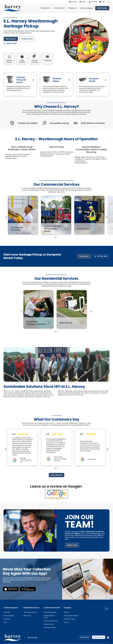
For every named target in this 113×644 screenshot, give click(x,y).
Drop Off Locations (70, 619)
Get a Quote (84, 256)
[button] (46, 8)
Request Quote (27, 39)
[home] (13, 8)
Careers (66, 622)
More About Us (56, 475)
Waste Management (50, 612)
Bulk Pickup (27, 616)
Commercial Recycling (51, 621)
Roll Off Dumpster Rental (49, 617)
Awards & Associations (71, 616)
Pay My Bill (7, 612)
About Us (67, 612)
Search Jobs (72, 545)
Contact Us (7, 619)
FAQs (5, 622)
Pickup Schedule (9, 616)
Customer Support (87, 8)
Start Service (102, 8)
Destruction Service (50, 627)
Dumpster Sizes (49, 624)
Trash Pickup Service (30, 612)
